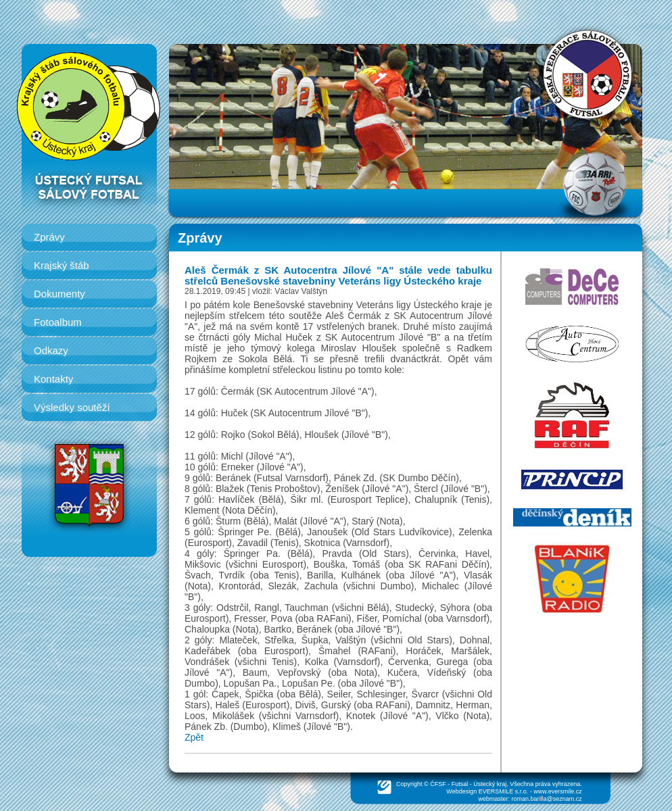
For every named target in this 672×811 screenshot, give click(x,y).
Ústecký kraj (490, 784)
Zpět (194, 737)
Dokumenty (59, 294)
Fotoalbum (58, 322)
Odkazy (51, 350)
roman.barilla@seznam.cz (547, 799)
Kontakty (53, 379)
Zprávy (49, 237)
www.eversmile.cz (558, 791)
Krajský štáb (62, 265)
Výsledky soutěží (72, 407)
